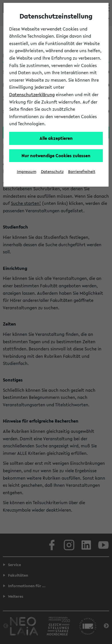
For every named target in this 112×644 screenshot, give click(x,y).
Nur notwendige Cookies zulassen (56, 156)
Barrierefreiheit (82, 172)
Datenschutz (52, 172)
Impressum (27, 172)
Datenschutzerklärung (32, 94)
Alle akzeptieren (56, 138)
